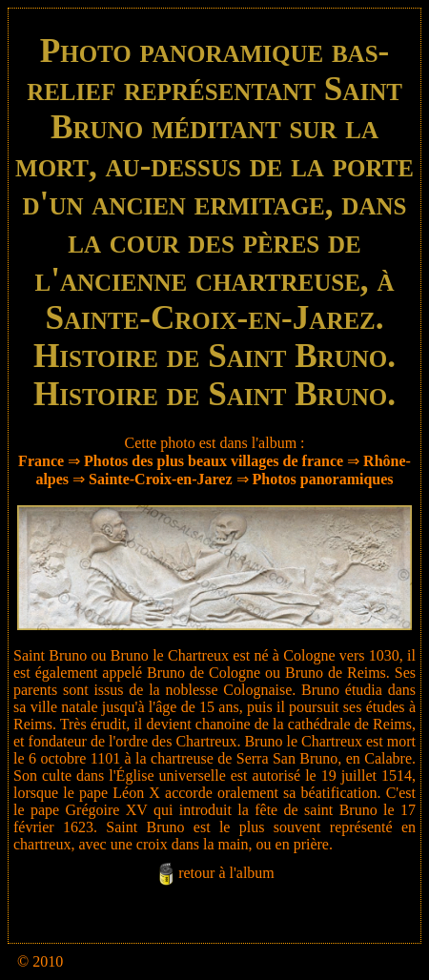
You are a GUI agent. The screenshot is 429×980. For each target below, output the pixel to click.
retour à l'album (226, 873)
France (41, 461)
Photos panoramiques (323, 479)
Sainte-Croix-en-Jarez (160, 479)
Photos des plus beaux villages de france (214, 461)
